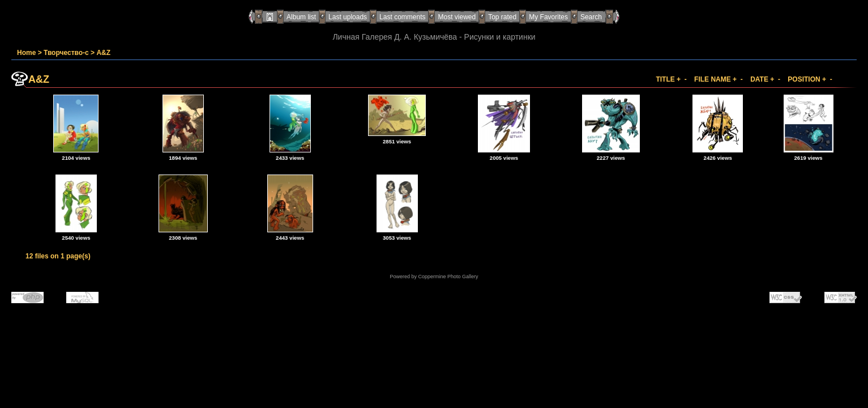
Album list (301, 17)
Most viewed (457, 17)
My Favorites (548, 17)
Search (591, 17)
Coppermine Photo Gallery (448, 277)
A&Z (103, 53)
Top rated (502, 17)
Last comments (402, 17)
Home (26, 53)
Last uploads (348, 17)
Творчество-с (66, 53)
